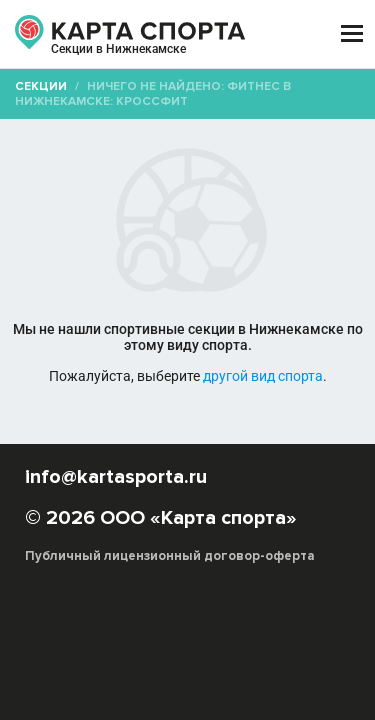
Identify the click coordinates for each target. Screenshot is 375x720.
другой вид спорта (263, 376)
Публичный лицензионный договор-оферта (170, 556)
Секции (41, 86)
